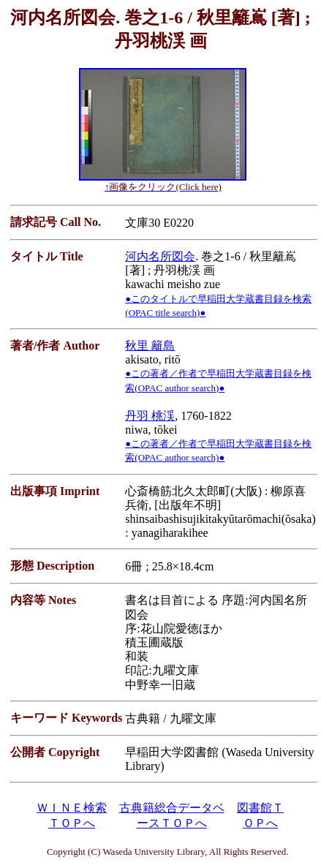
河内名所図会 (160, 256)
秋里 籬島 (150, 346)
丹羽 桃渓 (150, 416)
